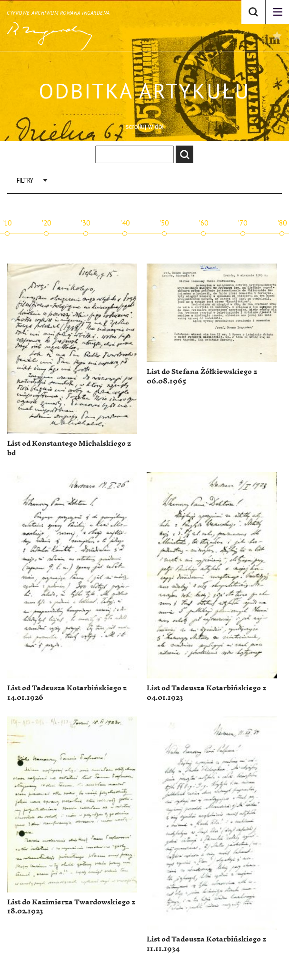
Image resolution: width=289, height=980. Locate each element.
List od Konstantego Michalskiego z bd (69, 448)
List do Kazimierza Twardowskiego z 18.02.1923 (71, 907)
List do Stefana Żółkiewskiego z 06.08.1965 (202, 377)
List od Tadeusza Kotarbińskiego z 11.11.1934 (206, 944)
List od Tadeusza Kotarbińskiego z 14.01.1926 (67, 693)
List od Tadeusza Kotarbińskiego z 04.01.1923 (206, 693)
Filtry (25, 181)
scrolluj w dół (144, 127)
